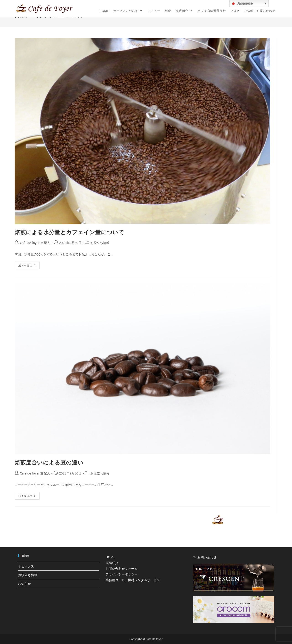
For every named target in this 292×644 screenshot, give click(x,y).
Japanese (242, 4)
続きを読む (27, 266)
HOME (110, 557)
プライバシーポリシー (122, 574)
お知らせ (24, 584)
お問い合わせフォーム (122, 568)
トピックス (26, 566)
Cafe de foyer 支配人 (35, 243)
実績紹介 (112, 563)
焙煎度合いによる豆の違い (49, 462)
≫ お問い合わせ (205, 557)
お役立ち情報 (100, 243)
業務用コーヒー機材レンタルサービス (133, 580)
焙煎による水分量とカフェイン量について (69, 232)
